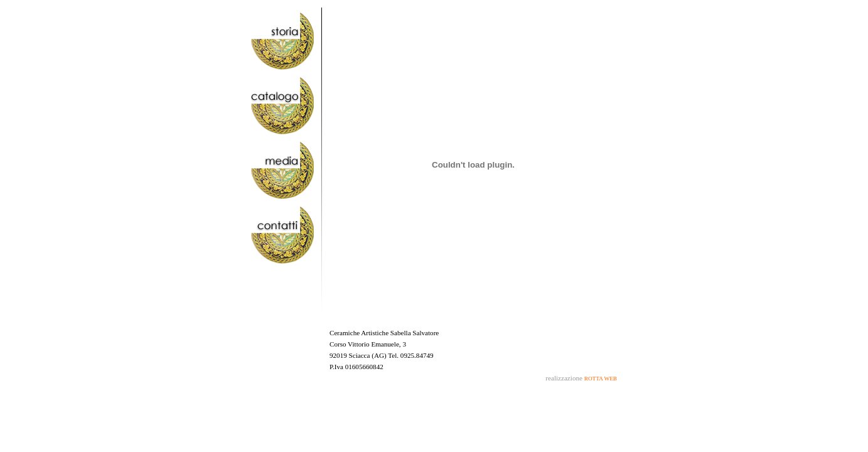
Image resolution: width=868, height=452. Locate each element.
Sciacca (360, 355)
